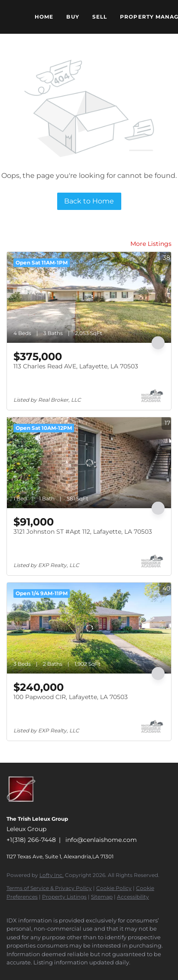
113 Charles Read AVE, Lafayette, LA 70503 (76, 366)
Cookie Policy (114, 888)
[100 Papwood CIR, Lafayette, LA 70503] (89, 628)
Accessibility (133, 897)
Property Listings (64, 897)
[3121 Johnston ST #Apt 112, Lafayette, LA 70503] (89, 463)
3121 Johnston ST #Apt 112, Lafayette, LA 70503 (83, 532)
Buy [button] (73, 17)
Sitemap (102, 897)
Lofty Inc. (52, 875)
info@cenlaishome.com (101, 840)
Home (44, 17)
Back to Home (89, 201)
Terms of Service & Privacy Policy (49, 888)
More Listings (151, 244)
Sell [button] (100, 17)
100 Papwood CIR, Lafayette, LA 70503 (71, 697)
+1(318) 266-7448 (31, 840)
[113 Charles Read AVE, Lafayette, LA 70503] (89, 297)
